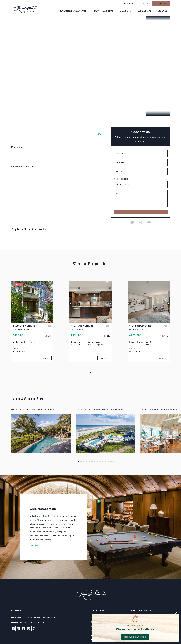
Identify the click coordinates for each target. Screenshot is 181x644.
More (45, 358)
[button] (13, 303)
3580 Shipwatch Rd (24, 326)
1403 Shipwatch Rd (82, 326)
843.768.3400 (50, 618)
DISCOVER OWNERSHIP (135, 637)
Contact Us (144, 3)
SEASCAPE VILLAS (21, 330)
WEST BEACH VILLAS (81, 330)
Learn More (35, 546)
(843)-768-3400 (129, 3)
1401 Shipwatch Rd (140, 326)
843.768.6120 (38, 623)
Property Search (161, 3)
